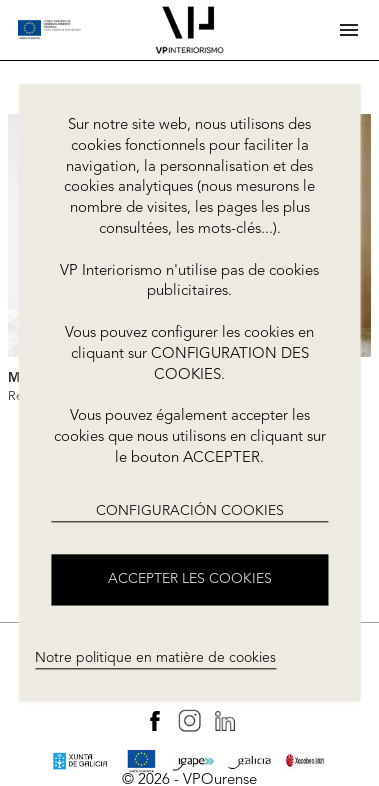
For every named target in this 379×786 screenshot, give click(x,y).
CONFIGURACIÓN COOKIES (190, 511)
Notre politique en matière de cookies (155, 658)
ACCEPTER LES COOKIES (190, 580)
